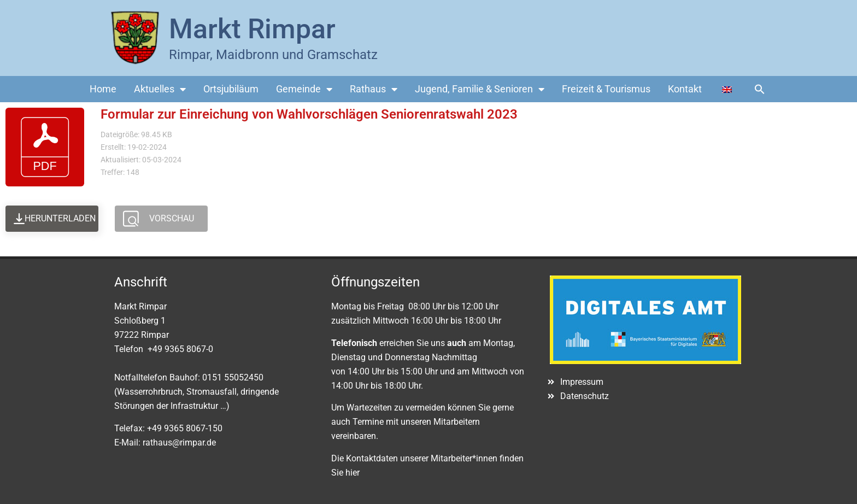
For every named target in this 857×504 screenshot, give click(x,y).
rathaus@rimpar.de (179, 443)
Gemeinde (304, 89)
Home (103, 89)
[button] (760, 89)
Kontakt (685, 89)
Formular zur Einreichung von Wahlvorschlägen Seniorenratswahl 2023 (309, 114)
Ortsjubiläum (231, 89)
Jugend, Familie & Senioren (480, 89)
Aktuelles (160, 89)
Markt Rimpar (252, 29)
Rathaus (374, 89)
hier (353, 473)
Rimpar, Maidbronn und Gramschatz (273, 55)
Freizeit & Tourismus (606, 89)
